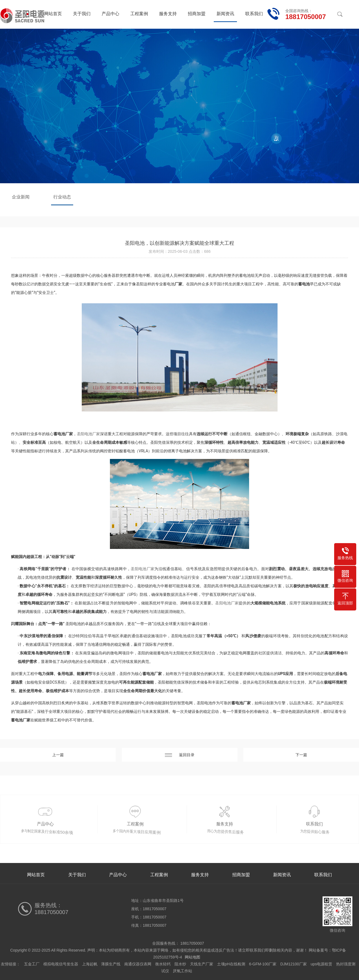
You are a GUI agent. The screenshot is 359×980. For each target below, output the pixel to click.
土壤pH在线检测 (231, 964)
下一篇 (301, 755)
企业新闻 (21, 197)
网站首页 (53, 14)
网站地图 (192, 957)
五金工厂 (32, 964)
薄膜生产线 (111, 964)
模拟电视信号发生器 (61, 964)
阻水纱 (180, 964)
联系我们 (254, 14)
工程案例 (139, 14)
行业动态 (62, 197)
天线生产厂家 (202, 964)
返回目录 (180, 755)
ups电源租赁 (322, 964)
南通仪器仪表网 (138, 964)
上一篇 (58, 755)
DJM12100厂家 (294, 964)
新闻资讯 (225, 14)
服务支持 (168, 14)
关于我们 (82, 14)
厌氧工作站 (183, 971)
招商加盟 (197, 14)
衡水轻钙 (163, 964)
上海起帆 (90, 964)
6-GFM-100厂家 (263, 964)
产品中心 (110, 14)
